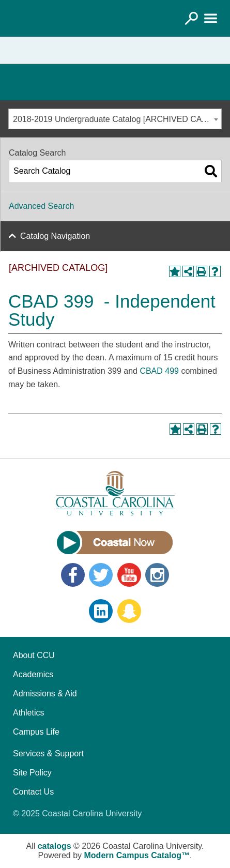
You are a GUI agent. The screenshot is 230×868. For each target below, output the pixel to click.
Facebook (73, 575)
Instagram (157, 575)
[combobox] (115, 119)
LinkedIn (101, 611)
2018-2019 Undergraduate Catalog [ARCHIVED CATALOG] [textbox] (117, 119)
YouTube (129, 575)
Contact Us (33, 792)
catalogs (55, 846)
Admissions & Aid (45, 694)
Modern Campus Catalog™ (137, 855)
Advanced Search (41, 206)
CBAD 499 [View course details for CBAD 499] (159, 371)
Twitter (101, 575)
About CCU (34, 655)
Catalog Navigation (55, 236)
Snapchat (129, 611)
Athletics (28, 713)
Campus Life (36, 732)
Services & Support (48, 753)
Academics (33, 674)
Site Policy (32, 773)
